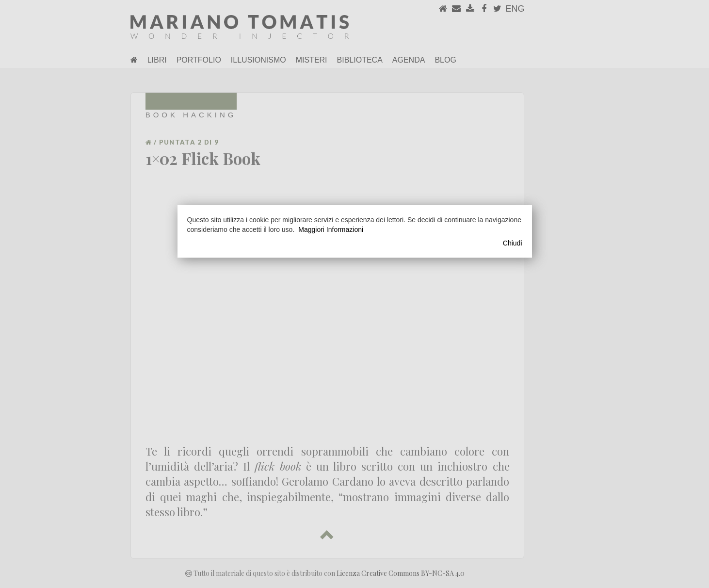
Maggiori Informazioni (331, 229)
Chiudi (513, 243)
